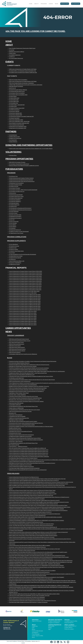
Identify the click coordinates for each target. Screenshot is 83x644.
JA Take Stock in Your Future (16, 233)
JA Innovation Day (14, 103)
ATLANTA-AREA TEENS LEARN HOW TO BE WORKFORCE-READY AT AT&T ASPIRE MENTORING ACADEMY (36, 517)
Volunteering (13, 152)
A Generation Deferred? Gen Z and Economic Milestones (23, 354)
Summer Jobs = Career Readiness (17, 395)
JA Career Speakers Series (16, 185)
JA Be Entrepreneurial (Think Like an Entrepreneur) (22, 181)
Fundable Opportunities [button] (71, 621)
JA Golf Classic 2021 (14, 100)
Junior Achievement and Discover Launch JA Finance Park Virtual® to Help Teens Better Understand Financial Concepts (39, 502)
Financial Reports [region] (69, 623)
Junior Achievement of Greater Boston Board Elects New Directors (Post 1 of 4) (29, 455)
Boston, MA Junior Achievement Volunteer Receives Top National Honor (27, 599)
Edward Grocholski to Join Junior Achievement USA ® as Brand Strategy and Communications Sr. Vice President (37, 577)
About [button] (34, 625)
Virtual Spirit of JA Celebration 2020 (18, 126)
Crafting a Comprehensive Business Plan (19, 418)
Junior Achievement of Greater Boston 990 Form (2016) (23, 321)
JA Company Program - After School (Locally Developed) (23, 190)
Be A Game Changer (14, 445)
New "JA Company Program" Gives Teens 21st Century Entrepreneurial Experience (29, 572)
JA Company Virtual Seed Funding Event (19, 164)
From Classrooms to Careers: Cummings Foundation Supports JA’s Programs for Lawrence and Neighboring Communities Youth (41, 383)
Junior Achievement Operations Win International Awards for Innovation (27, 499)
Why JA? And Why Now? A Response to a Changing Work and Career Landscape (29, 456)
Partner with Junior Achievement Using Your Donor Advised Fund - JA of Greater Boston (31, 149)
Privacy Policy (12, 53)
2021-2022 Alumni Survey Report (17, 351)
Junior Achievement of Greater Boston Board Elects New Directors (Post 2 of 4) (29, 453)
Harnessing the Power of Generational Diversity (21, 431)
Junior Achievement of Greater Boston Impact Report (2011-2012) (25, 288)
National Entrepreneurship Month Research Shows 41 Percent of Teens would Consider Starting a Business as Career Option (40, 507)
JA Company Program (15, 188)
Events (51, 4)
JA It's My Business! (14, 211)
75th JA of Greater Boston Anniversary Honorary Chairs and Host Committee (28, 388)
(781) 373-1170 (7, 629)
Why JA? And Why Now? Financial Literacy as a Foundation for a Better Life (28, 448)
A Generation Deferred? (15, 405)
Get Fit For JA (12, 88)
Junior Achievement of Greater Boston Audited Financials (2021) (25, 300)
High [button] (49, 629)
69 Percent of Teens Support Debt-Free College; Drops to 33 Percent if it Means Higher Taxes (32, 490)
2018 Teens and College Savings (17, 347)
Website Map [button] (35, 641)
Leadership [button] (35, 626)
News (57, 4)
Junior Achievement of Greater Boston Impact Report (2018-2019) (25, 281)
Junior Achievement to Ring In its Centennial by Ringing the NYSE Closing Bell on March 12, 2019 (33, 494)
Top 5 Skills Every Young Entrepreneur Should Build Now (23, 385)
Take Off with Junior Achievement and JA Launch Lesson (23, 421)
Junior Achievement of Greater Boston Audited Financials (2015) (25, 308)
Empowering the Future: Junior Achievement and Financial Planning (26, 423)
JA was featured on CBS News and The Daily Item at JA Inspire (24, 410)
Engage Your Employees (15, 138)
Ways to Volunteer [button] (37, 621)
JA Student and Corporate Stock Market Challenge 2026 (23, 72)
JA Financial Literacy (14, 203)
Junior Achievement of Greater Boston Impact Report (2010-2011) (25, 290)
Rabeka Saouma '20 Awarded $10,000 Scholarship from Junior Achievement (28, 470)
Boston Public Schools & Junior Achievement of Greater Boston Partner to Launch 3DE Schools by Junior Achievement (38, 532)
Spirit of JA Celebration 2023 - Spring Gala (19, 121)
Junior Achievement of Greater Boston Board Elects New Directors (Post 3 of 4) (29, 451)
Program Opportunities (19, 159)
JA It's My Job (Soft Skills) (15, 215)
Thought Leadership (16, 335)
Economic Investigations (15, 263)
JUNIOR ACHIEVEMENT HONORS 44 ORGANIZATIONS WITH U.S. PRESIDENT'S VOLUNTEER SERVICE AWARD (36, 520)
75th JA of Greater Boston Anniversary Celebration (21, 83)
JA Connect (12, 253)
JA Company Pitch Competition (17, 93)
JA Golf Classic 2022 (14, 101)
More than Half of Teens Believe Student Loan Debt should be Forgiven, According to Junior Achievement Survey (37, 556)
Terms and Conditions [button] (12, 641)
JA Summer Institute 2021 (15, 113)
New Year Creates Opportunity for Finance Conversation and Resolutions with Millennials (31, 579)
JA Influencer (12, 259)
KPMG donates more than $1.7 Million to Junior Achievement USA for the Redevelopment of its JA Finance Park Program (39, 557)
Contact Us (12, 57)
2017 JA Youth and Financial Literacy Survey (20, 341)
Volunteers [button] (35, 620)
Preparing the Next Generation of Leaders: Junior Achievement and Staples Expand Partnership (33, 361)
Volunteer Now (13, 155)
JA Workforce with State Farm (17, 378)
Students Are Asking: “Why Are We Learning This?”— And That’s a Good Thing (28, 373)
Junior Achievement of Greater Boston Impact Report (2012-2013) (25, 286)
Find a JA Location (69, 629)
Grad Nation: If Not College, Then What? (19, 393)
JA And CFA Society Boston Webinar (18, 90)
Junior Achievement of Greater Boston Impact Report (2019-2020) (25, 280)
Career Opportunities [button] (37, 636)
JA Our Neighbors (13, 244)
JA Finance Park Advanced (16, 198)
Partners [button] (67, 620)
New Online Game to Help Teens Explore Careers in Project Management (27, 515)
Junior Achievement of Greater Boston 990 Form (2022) (23, 311)
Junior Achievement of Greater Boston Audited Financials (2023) (25, 296)
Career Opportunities (18, 328)
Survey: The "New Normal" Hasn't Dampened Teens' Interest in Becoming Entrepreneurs (31, 525)
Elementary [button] (51, 626)
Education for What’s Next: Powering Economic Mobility (23, 366)
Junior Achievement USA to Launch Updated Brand (22, 519)
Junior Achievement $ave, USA (17, 261)
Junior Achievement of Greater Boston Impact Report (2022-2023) (25, 275)
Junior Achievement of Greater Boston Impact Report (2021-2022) (25, 276)
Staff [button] (33, 628)
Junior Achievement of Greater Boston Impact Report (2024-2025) (26, 271)
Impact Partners (13, 142)
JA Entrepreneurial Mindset (16, 195)
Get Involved (76, 4)
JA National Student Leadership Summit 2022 (20, 465)
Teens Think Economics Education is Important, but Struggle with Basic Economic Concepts (32, 537)
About (36, 4)
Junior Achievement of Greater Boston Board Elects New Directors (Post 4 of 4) (29, 450)
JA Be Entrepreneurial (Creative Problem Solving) (21, 178)
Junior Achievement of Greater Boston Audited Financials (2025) (25, 295)
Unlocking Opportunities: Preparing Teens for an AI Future (23, 396)
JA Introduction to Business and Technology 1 (20, 208)
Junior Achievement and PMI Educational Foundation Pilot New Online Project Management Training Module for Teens (39, 484)
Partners (11, 132)
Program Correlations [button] (54, 623)
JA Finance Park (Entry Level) (16, 196)
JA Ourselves (12, 228)
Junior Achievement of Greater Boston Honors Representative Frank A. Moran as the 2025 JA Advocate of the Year (37, 479)
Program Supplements (16, 241)
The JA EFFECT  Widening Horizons (18, 446)
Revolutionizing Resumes (15, 430)
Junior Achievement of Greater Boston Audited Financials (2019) (25, 301)
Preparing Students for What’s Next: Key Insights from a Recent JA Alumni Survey (29, 365)
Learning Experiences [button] (55, 625)
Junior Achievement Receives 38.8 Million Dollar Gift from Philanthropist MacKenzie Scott (31, 495)
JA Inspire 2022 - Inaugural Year (17, 105)
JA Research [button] (35, 633)
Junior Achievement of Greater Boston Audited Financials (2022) (25, 298)
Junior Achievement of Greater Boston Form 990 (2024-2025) (24, 291)
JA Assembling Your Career (16, 256)
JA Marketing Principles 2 (15, 218)
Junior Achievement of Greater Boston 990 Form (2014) (23, 325)
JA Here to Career (14, 249)
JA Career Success (14, 186)
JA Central (12, 50)
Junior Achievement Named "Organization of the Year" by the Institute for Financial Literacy (32, 524)
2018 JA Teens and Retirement (17, 344)
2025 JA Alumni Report (15, 352)
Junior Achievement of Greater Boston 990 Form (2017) (23, 320)
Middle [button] (50, 628)
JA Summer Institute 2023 (15, 115)
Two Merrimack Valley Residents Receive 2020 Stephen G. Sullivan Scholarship (28, 602)
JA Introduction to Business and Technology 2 (20, 210)
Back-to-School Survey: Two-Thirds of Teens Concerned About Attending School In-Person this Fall (33, 504)
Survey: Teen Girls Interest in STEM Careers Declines (22, 551)
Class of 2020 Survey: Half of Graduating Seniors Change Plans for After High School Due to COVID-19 (34, 480)
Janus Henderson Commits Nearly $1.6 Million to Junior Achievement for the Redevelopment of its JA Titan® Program (38, 552)
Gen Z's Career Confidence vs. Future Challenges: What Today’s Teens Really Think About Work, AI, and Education (37, 371)
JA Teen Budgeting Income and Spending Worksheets (23, 254)
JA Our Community (14, 221)
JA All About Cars (13, 176)
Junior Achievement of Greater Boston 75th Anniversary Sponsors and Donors (28, 370)
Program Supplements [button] (54, 621)
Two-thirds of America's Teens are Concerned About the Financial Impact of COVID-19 (30, 512)
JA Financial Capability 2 (15, 201)
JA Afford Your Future (14, 264)
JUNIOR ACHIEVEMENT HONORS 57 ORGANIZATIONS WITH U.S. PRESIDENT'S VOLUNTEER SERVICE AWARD (36, 566)
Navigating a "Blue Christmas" (16, 420)
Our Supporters (13, 140)
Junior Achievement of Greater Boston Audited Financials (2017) (25, 305)
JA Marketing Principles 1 (15, 216)
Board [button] (33, 629)
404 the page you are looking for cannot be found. (35, 31)
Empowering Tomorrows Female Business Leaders (22, 425)
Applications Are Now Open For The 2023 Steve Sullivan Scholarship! (26, 440)
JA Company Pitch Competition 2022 (18, 95)
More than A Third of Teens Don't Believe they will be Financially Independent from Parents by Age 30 (34, 500)
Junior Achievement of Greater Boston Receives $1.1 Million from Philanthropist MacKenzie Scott (33, 534)
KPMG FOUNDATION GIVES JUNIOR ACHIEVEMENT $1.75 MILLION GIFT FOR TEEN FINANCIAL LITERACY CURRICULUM (39, 586)
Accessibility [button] (28, 641)
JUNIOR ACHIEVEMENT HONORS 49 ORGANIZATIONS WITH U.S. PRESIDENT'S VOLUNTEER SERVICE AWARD (36, 509)
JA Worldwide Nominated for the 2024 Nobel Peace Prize (23, 406)
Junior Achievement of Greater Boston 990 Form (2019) (23, 316)
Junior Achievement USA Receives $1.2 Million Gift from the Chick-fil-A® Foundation (30, 545)
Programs (44, 4)
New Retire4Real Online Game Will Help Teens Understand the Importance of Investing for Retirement (35, 514)
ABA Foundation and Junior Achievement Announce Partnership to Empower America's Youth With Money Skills (37, 485)
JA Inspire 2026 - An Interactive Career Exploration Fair (23, 71)
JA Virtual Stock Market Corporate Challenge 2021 (21, 116)
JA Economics (13, 193)
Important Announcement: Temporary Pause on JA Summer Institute (26, 401)
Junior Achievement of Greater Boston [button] (70, 627)
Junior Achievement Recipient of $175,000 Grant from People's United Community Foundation (32, 571)
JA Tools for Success (14, 246)
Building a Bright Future (15, 428)
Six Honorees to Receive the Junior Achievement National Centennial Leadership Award (31, 554)
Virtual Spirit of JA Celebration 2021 (18, 128)
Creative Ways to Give (14, 137)
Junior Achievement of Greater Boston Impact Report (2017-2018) (25, 283)
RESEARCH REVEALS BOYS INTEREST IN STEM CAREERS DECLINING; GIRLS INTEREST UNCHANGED (35, 564)
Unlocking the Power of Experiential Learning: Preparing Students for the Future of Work (31, 376)
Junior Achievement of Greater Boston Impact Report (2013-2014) (25, 285)
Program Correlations (17, 237)
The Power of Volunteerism (16, 415)
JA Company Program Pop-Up (17, 191)
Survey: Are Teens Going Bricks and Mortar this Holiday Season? (25, 569)
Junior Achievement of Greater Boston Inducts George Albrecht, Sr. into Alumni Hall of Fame (32, 380)
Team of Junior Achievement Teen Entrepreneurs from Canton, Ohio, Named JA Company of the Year (35, 549)
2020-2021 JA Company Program (17, 162)
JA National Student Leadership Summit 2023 (20, 436)
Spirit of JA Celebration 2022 (16, 120)
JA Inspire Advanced (14, 205)
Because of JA (13, 413)
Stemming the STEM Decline (16, 403)
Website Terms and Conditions (17, 52)
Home (31, 4)
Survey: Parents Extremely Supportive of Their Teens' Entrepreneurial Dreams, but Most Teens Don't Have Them (37, 567)
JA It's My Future (13, 213)
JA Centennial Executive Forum (17, 91)
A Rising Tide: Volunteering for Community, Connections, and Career (26, 85)
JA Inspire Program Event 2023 (17, 108)
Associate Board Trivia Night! (16, 86)
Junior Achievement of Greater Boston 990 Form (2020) (23, 315)
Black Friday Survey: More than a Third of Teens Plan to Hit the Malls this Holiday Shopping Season (33, 535)
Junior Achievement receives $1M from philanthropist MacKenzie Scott (27, 461)
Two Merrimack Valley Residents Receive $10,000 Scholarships (24, 468)
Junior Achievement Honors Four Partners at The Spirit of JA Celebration (27, 597)
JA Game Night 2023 (14, 98)
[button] (38, 4)
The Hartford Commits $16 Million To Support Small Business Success (26, 522)
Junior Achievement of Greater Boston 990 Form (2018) (23, 318)
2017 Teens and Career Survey (16, 342)
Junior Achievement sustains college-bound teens (21, 466)
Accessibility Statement (15, 55)
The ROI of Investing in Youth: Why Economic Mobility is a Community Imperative (29, 368)
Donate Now (65, 4)
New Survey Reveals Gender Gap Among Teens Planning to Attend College (28, 575)
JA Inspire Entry (13, 206)
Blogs (10, 358)
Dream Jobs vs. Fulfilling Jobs (16, 408)
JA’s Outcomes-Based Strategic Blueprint (19, 363)
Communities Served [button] (37, 631)
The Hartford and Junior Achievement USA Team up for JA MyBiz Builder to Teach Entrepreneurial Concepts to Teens (38, 505)
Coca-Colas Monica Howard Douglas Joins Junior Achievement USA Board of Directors (31, 559)
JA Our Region (13, 226)
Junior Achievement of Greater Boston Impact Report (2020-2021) (25, 278)
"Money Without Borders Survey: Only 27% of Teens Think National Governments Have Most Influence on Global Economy (39, 497)
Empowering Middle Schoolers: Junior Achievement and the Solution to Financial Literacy (31, 426)
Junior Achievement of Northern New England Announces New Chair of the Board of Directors (32, 601)
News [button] (33, 637)
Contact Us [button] (7, 628)
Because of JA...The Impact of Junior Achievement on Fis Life (24, 400)
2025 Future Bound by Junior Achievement (20, 381)
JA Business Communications (16, 183)
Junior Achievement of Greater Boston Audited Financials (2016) (25, 306)
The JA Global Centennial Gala (17, 125)
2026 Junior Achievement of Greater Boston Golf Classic (23, 69)
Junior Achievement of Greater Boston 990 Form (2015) (23, 323)
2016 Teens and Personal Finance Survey (19, 339)
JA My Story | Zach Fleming (16, 441)
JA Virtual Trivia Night (14, 118)
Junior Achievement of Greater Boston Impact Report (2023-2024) (26, 273)
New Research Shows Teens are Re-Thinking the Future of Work (25, 438)
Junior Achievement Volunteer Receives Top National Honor (24, 477)
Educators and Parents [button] (55, 620)
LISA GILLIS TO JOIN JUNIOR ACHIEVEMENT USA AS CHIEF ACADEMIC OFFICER (29, 596)
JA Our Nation (13, 225)
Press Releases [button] (36, 634)
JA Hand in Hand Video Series (16, 251)
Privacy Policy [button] (21, 641)
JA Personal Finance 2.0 (15, 230)
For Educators (14, 169)
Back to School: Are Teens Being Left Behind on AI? (22, 375)
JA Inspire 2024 (13, 106)
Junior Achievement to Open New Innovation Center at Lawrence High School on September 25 (33, 527)
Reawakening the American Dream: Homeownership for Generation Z (26, 391)
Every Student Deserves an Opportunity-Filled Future (22, 48)
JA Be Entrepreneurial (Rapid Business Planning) (21, 180)
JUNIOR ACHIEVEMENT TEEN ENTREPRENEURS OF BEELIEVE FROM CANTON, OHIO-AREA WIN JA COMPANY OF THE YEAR (41, 562)
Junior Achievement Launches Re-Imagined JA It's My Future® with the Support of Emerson (32, 492)
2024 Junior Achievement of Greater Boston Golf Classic (23, 81)
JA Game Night (13, 96)
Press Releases (13, 473)
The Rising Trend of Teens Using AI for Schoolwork (21, 435)
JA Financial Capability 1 (15, 200)
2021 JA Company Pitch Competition (18, 80)
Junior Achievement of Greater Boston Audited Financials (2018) (25, 303)
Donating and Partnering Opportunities (29, 145)
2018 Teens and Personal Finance (17, 349)
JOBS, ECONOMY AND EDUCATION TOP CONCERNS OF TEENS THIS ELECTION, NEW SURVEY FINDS (34, 594)
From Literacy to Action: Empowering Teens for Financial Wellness (25, 398)
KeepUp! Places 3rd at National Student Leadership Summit (24, 166)
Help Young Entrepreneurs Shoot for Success (20, 411)
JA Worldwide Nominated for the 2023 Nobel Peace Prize (23, 443)
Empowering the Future (15, 433)
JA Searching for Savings (15, 258)
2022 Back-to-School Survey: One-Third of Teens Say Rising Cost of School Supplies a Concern (32, 463)
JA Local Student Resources (16, 58)
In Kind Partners (13, 135)
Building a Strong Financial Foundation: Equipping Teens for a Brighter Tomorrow (29, 386)
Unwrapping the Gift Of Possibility (17, 416)
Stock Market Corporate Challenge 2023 (19, 123)
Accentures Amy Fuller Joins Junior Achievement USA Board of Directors (27, 547)
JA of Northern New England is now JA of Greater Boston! (23, 458)
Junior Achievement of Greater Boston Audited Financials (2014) (25, 310)
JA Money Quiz (13, 248)
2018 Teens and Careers (15, 346)
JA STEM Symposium (14, 110)
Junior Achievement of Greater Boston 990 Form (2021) (23, 313)
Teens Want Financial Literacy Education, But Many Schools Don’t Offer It (27, 390)
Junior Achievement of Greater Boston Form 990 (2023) (23, 293)
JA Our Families (13, 223)
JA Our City (12, 220)
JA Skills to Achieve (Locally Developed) (19, 231)
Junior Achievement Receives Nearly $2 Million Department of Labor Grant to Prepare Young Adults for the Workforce (38, 510)
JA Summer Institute (14, 111)
